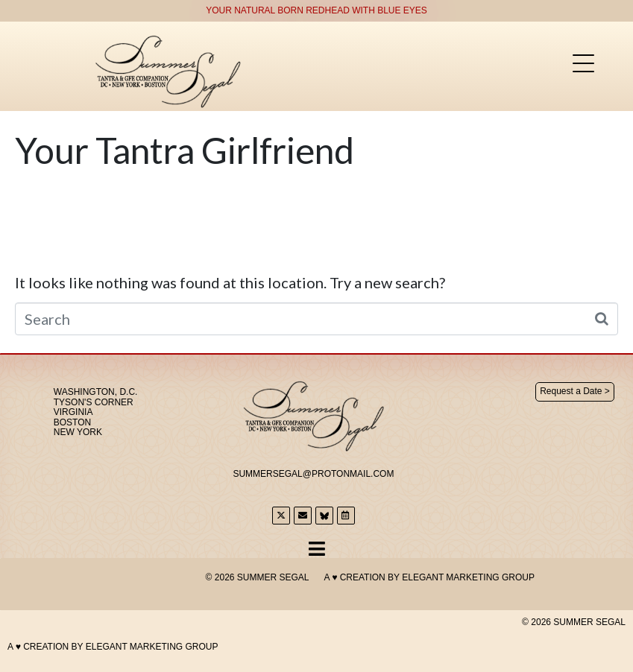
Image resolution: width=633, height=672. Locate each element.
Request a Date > (575, 391)
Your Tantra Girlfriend (185, 150)
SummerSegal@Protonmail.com (313, 474)
